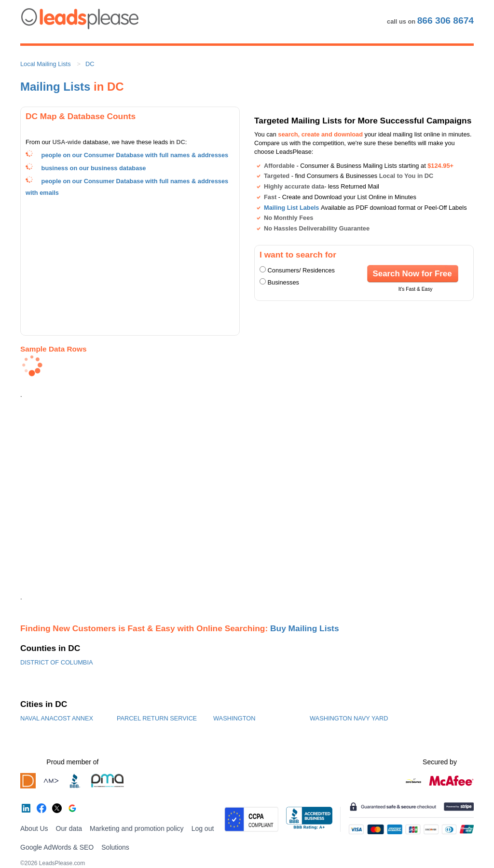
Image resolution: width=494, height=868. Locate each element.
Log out (203, 828)
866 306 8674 (446, 20)
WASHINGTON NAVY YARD (349, 718)
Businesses (283, 282)
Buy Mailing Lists (305, 628)
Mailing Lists (55, 87)
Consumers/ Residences (301, 270)
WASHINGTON (234, 718)
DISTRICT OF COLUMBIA (57, 662)
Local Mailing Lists (46, 64)
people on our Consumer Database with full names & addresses (135, 155)
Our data (69, 828)
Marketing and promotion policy (137, 828)
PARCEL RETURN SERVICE (157, 718)
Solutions (115, 847)
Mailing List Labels (291, 208)
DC (90, 64)
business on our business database (94, 168)
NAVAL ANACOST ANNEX (57, 718)
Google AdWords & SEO (57, 847)
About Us (34, 828)
